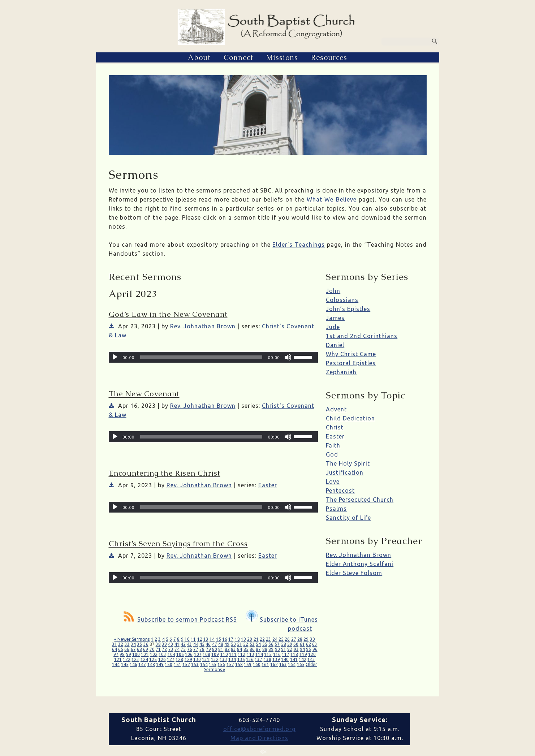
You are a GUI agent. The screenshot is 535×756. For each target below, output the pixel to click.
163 (283, 664)
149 (160, 664)
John (333, 291)
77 (196, 649)
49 (227, 644)
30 (312, 639)
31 (115, 644)
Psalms (336, 509)
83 (233, 649)
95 (309, 649)
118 (294, 654)
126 (162, 659)
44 (196, 644)
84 (240, 649)
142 (303, 659)
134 (232, 659)
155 (213, 664)
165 (301, 664)
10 (187, 639)
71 (158, 649)
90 (277, 649)
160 (257, 664)
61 (302, 644)
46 (208, 644)
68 (139, 649)
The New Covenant (144, 394)
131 (206, 659)
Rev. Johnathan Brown (203, 326)
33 (127, 644)
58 (284, 644)
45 (202, 644)
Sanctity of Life (348, 518)
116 (277, 654)
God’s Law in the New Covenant (168, 314)
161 (265, 664)
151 (178, 664)
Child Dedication (350, 418)
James (335, 318)
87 (258, 649)
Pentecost (340, 491)
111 (233, 654)
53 (252, 644)
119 (303, 654)
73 (171, 649)
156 (221, 664)
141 (294, 659)
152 (186, 664)
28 (300, 639)
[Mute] (288, 357)
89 (271, 649)
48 (221, 644)
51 (240, 644)
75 (183, 649)
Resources (329, 57)
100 (136, 654)
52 (246, 644)
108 (206, 654)
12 (200, 639)
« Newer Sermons (132, 639)
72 (164, 649)
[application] (213, 357)
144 (116, 664)
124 (144, 659)
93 (296, 649)
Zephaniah (341, 372)
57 (277, 644)
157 (230, 664)
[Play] (115, 357)
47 (215, 644)
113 (251, 654)
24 (275, 639)
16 (225, 639)
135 (241, 659)
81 (221, 649)
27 (294, 639)
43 (189, 644)
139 (276, 659)
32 (121, 644)
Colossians (342, 300)
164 (292, 664)
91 (284, 649)
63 (315, 644)
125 (153, 659)
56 (271, 644)
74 (177, 649)
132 (215, 659)
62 (309, 644)
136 (250, 659)
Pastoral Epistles (351, 363)
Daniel (335, 345)
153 (195, 664)
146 (133, 664)
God (332, 454)
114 (259, 654)
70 (152, 649)
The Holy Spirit (348, 463)
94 (302, 649)
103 (162, 654)
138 (267, 659)
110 (224, 654)
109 (215, 654)
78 (202, 649)
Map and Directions (259, 738)
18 (237, 639)
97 (116, 654)
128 (179, 659)
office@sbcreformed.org (259, 729)
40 (171, 644)
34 (133, 644)
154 (204, 664)
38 (158, 644)
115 (268, 654)
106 (189, 654)
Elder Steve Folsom (354, 573)
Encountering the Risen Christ (165, 473)
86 (252, 649)
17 (231, 639)
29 (306, 639)
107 (198, 654)
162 (274, 664)
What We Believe (331, 199)
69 (146, 649)
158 (239, 664)
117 (286, 654)
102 (154, 654)
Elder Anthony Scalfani (360, 564)
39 (164, 644)
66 (127, 649)
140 (285, 659)
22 (262, 639)
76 (190, 649)
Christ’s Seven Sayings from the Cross (178, 544)
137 (258, 659)
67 (133, 649)
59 (290, 644)
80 (215, 649)
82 (227, 649)
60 (296, 644)
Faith (333, 445)
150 (169, 664)
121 (118, 659)
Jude (333, 327)
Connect (238, 57)
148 (151, 664)
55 (265, 644)
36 (146, 644)
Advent (336, 409)
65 (121, 649)
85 (246, 649)
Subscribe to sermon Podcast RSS (180, 619)
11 (193, 639)
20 (250, 639)
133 (223, 659)
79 (208, 649)
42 (183, 644)
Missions (282, 57)
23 (268, 639)
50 (233, 644)
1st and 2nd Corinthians (362, 336)
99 (129, 654)
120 (312, 654)
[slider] (201, 357)
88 (265, 649)
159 (248, 664)
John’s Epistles (348, 309)
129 (188, 659)
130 (197, 659)
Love (333, 481)
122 (127, 659)
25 (281, 639)
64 (115, 649)
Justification (345, 472)
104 (171, 654)
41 (177, 644)
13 (206, 639)
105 (180, 654)
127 (171, 659)
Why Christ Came (351, 354)
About (199, 57)
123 (135, 659)
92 (290, 649)
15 (219, 639)
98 (122, 654)
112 (241, 654)
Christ (335, 427)
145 (125, 664)
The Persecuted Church (360, 500)
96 (315, 649)
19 (243, 639)
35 (139, 644)
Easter (268, 485)
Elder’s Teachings (299, 245)
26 (287, 639)
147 (142, 664)
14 (212, 639)
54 (258, 644)
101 (145, 654)
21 (256, 639)
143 (311, 659)
